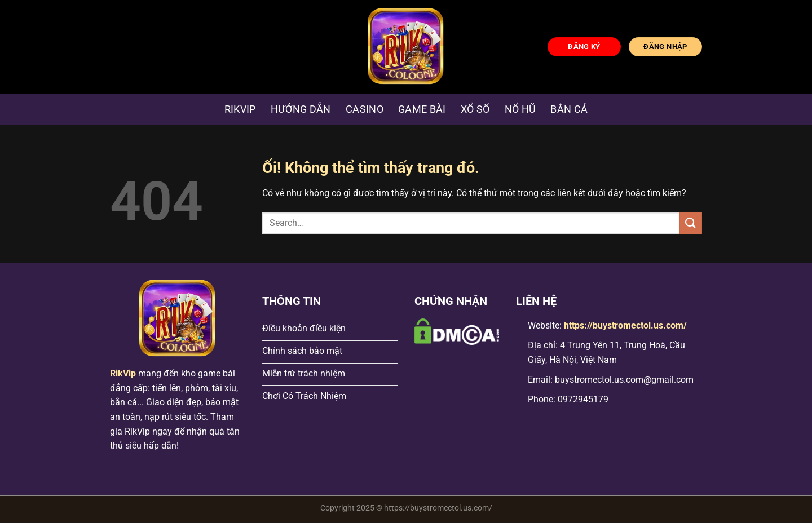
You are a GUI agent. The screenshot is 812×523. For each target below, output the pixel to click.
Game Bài (422, 109)
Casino (365, 109)
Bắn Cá (569, 109)
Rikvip (240, 109)
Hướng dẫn (301, 109)
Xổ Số (475, 109)
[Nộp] (691, 223)
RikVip (123, 373)
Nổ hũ (520, 109)
